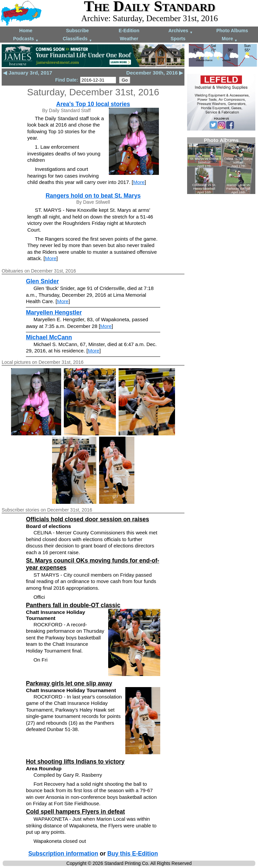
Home (26, 31)
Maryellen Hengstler (54, 312)
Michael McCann (49, 337)
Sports (178, 39)
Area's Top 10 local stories (93, 104)
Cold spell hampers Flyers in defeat (75, 812)
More (230, 39)
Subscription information (63, 854)
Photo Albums (232, 31)
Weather (129, 39)
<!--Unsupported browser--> (221, 166)
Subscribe (78, 31)
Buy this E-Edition (133, 854)
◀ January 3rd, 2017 (28, 73)
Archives (181, 31)
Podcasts (26, 39)
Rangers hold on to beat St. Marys (93, 196)
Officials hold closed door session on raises (88, 519)
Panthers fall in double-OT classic (73, 605)
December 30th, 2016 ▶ (155, 73)
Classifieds (78, 39)
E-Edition (129, 31)
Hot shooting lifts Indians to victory (75, 762)
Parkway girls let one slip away (69, 683)
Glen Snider (42, 281)
